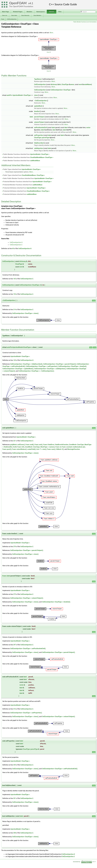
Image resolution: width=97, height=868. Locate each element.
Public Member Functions (80, 22)
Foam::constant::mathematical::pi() (73, 447)
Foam (3, 19)
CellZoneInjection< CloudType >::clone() (25, 313)
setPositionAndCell (40, 128)
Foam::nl (58, 447)
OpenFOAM (18, 3)
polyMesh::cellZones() (17, 445)
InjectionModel (17, 95)
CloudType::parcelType (42, 138)
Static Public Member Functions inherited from (28, 178)
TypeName (38, 79)
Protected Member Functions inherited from (27, 182)
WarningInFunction (74, 449)
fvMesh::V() (60, 449)
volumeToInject (39, 122)
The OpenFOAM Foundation (21, 6)
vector (88, 128)
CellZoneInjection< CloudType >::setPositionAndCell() (28, 649)
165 (15, 279)
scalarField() (32, 449)
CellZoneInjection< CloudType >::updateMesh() (18, 369)
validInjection (39, 148)
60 (13, 249)
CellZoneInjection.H (16, 242)
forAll (15, 447)
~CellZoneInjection (40, 101)
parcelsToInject (39, 117)
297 (15, 645)
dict (60, 84)
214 (15, 310)
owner (72, 84)
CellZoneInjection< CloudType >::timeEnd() (72, 366)
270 (15, 547)
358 (15, 833)
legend (49, 52)
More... (52, 33)
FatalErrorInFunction (62, 445)
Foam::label (6, 576)
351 (15, 798)
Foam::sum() (51, 449)
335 (15, 765)
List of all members (92, 22)
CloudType (65, 84)
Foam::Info (21, 447)
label (31, 117)
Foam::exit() (39, 445)
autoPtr (9, 95)
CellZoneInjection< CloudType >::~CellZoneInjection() (36, 371)
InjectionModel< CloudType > (40, 154)
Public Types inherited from (21, 169)
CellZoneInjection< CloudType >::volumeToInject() (27, 598)
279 (15, 594)
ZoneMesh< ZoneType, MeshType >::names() (40, 447)
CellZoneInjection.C (16, 245)
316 (15, 709)
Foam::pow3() (7, 449)
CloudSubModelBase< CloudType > (42, 157)
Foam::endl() (30, 445)
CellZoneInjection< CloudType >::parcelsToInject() (60, 364)
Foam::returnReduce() (19, 449)
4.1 (31, 3)
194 (15, 294)
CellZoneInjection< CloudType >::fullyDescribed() (26, 364)
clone (36, 95)
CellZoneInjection (12, 19)
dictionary (54, 84)
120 (15, 360)
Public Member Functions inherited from (26, 154)
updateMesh (38, 106)
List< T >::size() (41, 449)
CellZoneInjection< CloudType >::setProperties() (42, 366)
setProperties (39, 135)
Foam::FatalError (49, 445)
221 (15, 441)
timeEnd (37, 111)
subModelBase (35, 161)
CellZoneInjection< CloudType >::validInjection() (50, 369)
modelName (87, 84)
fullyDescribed (39, 143)
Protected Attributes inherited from (24, 188)
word (80, 84)
